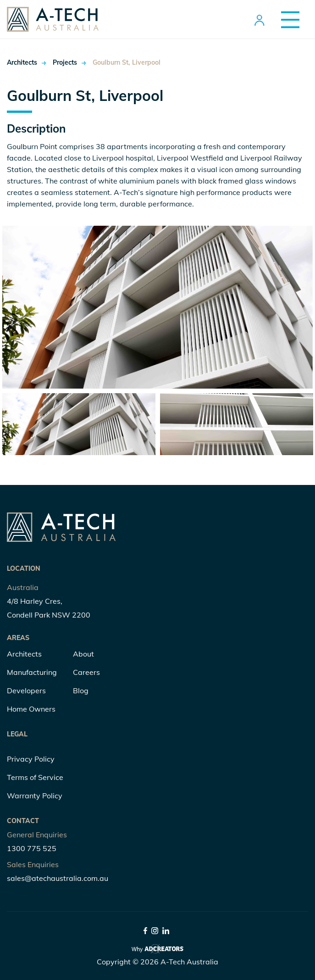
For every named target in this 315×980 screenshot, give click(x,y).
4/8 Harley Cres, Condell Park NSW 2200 (49, 608)
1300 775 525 (32, 848)
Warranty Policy (35, 796)
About (83, 654)
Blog (81, 690)
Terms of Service (35, 777)
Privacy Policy (31, 759)
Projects (45, 62)
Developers (26, 690)
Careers (86, 672)
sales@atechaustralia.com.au (58, 878)
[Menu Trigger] (287, 19)
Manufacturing (32, 672)
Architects (20, 62)
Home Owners (31, 709)
